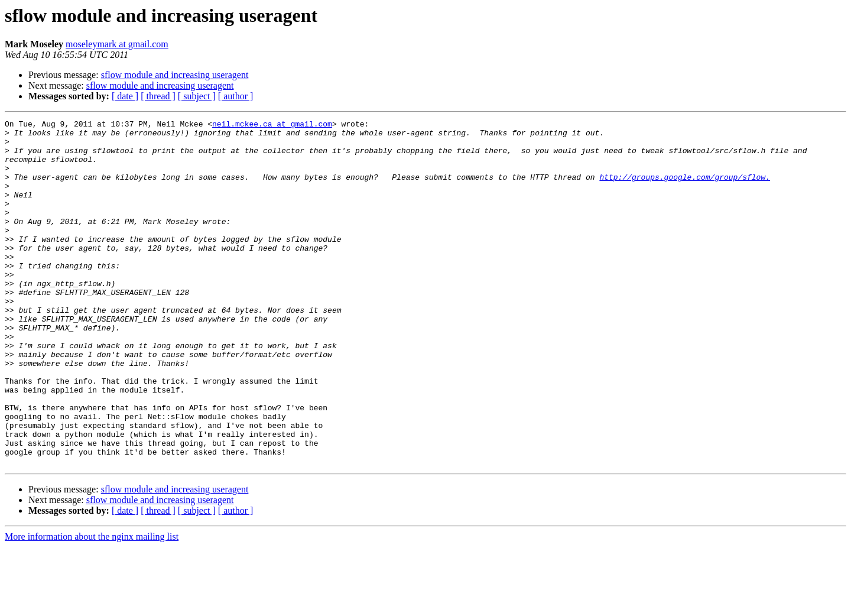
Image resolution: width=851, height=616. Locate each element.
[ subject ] (197, 96)
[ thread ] (158, 96)
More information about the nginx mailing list (92, 606)
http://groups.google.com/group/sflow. (685, 189)
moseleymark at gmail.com (117, 44)
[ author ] (236, 96)
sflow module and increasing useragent (175, 75)
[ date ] (125, 96)
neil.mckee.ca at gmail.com (272, 125)
